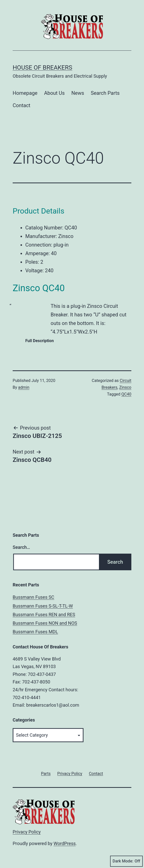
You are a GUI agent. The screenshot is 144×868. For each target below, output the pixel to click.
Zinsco (125, 387)
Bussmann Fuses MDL (35, 632)
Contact (22, 105)
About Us (54, 93)
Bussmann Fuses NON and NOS (45, 623)
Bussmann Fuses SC (33, 597)
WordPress (65, 843)
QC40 (126, 394)
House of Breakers (43, 68)
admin (24, 387)
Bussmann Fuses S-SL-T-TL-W (43, 606)
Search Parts (105, 93)
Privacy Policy (27, 832)
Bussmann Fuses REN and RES (44, 615)
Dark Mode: (126, 861)
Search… (21, 547)
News (78, 93)
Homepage (25, 93)
